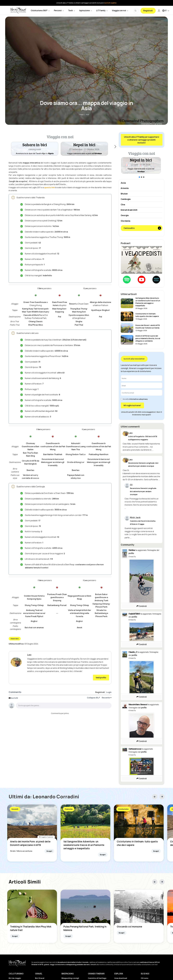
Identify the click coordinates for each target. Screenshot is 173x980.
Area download (121, 978)
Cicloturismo (123, 809)
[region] (60, 147)
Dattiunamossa (135, 749)
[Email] (142, 385)
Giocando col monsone (129, 927)
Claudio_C (133, 652)
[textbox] (64, 706)
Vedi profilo (101, 678)
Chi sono (145, 978)
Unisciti (93, 964)
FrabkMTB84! (134, 614)
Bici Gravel (40, 978)
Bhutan (124, 194)
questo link (49, 187)
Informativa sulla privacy (139, 399)
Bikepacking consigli (70, 978)
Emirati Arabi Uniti (129, 210)
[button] (84, 149)
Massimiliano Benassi (138, 705)
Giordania (125, 221)
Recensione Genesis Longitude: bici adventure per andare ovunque (143, 491)
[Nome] (142, 378)
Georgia (125, 215)
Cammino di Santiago (97, 978)
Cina (123, 205)
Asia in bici (15, 639)
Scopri (49, 851)
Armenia (125, 188)
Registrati (148, 11)
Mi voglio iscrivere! (132, 405)
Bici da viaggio (15, 978)
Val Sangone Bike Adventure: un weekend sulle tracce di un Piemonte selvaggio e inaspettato (84, 845)
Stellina (132, 550)
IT (166, 11)
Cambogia (126, 199)
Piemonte (69, 809)
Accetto (134, 399)
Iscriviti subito (110, 3)
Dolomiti (15, 809)
